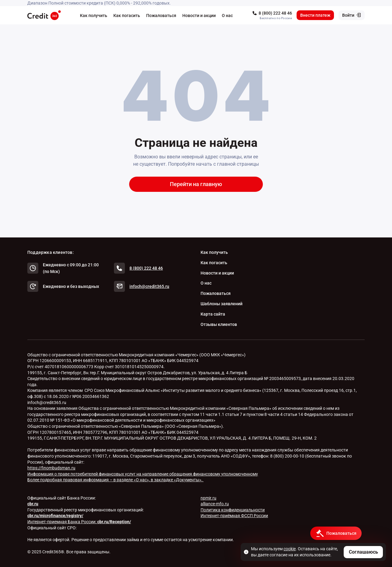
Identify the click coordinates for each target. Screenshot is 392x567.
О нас (227, 16)
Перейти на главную (196, 184)
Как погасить (127, 16)
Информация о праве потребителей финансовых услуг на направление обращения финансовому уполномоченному (143, 474)
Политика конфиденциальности (233, 510)
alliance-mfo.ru (215, 504)
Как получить (94, 16)
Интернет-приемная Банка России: (79, 522)
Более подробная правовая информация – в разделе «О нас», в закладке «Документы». (115, 480)
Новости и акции (199, 16)
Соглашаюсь (363, 552)
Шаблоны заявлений (222, 304)
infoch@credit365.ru (149, 286)
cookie (290, 549)
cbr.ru (33, 504)
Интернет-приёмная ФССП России (234, 516)
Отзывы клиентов (219, 324)
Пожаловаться (161, 16)
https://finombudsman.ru (51, 468)
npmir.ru (208, 498)
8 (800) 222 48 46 (275, 13)
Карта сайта (213, 314)
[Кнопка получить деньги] (336, 533)
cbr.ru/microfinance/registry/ (55, 516)
